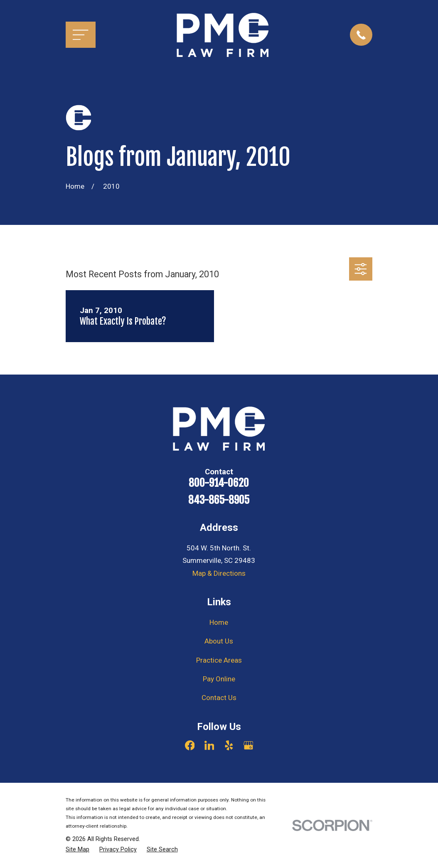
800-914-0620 (219, 483)
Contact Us (219, 698)
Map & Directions (219, 573)
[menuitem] (78, 850)
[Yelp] (229, 745)
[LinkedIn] (209, 745)
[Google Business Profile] (249, 745)
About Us (219, 641)
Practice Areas (219, 660)
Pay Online (219, 679)
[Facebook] (190, 745)
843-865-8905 (219, 500)
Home (219, 622)
